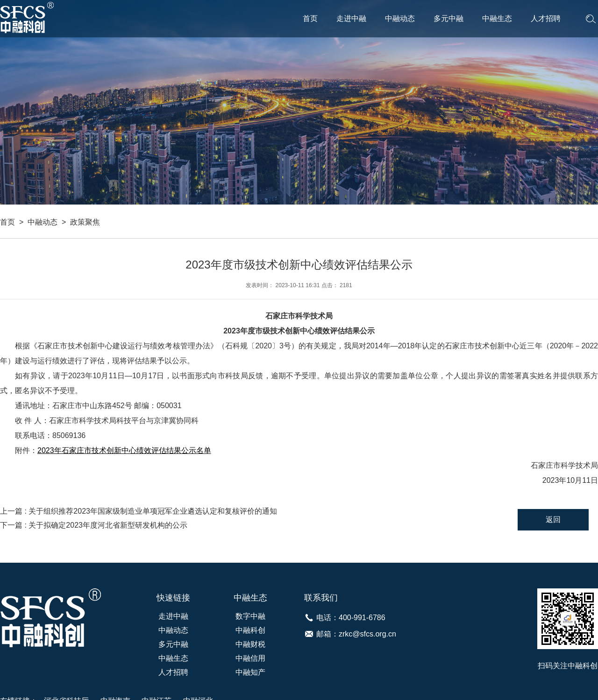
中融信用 (250, 658)
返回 (553, 520)
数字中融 (250, 616)
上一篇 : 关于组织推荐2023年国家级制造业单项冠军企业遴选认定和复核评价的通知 (139, 511)
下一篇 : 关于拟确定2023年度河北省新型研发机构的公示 (94, 525)
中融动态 (400, 18)
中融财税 (250, 644)
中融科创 (250, 630)
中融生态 (497, 18)
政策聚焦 (85, 222)
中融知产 (250, 672)
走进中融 (351, 18)
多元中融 (448, 18)
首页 (310, 18)
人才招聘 (546, 18)
